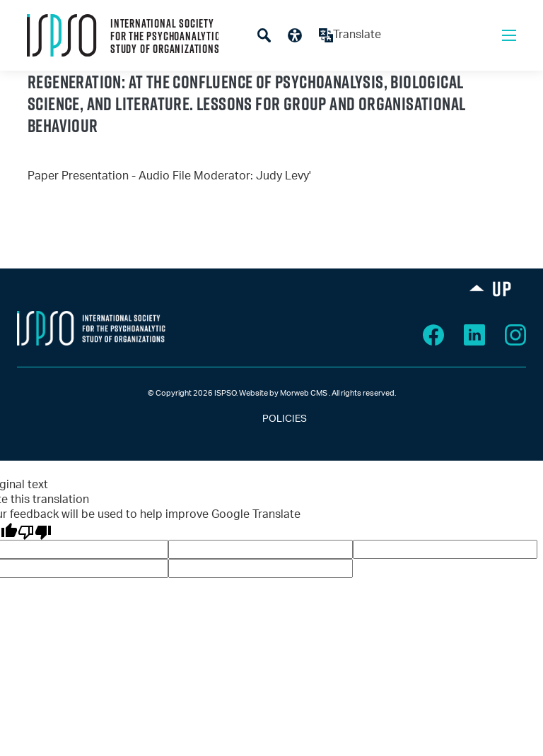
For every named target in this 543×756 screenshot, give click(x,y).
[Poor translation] (35, 531)
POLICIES (272, 419)
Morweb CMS (304, 393)
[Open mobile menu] (509, 35)
